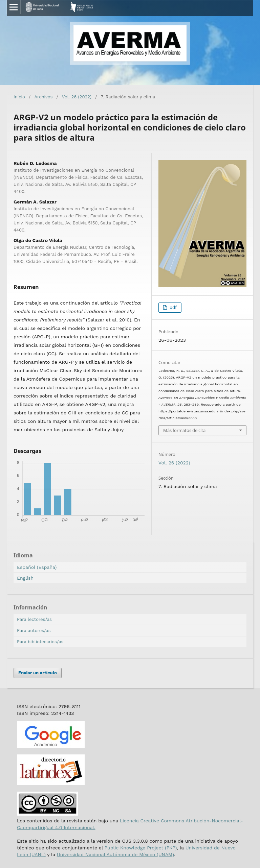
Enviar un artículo (38, 673)
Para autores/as (34, 631)
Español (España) (37, 567)
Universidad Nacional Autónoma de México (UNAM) (115, 854)
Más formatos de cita (184, 430)
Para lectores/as (34, 619)
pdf (172, 307)
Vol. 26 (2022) (77, 97)
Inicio (19, 97)
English (25, 578)
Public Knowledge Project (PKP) (140, 848)
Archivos (44, 97)
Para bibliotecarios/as (40, 642)
